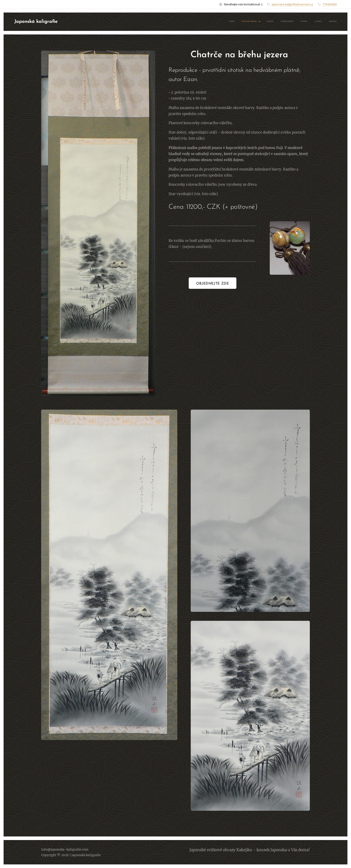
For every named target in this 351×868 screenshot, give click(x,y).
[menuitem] (293, 22)
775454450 (330, 4)
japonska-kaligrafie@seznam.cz (292, 4)
